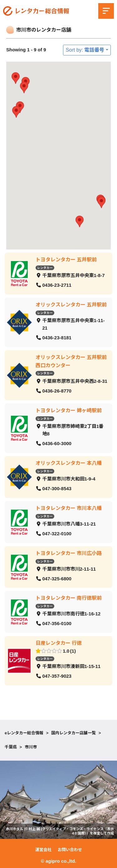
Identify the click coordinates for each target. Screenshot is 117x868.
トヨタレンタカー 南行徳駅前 (69, 598)
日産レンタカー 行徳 (59, 643)
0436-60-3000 (57, 443)
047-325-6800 (57, 578)
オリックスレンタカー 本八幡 (69, 463)
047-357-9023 (57, 676)
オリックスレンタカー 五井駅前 (71, 304)
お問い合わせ (70, 850)
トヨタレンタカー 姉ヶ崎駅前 (69, 410)
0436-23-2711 (57, 285)
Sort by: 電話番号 (85, 50)
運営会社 (43, 850)
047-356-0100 (57, 623)
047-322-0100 (57, 534)
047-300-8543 (57, 488)
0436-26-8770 (57, 391)
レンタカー (45, 267)
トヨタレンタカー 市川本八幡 (69, 508)
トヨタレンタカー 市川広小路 (69, 553)
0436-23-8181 (57, 338)
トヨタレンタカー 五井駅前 (66, 260)
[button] (101, 202)
